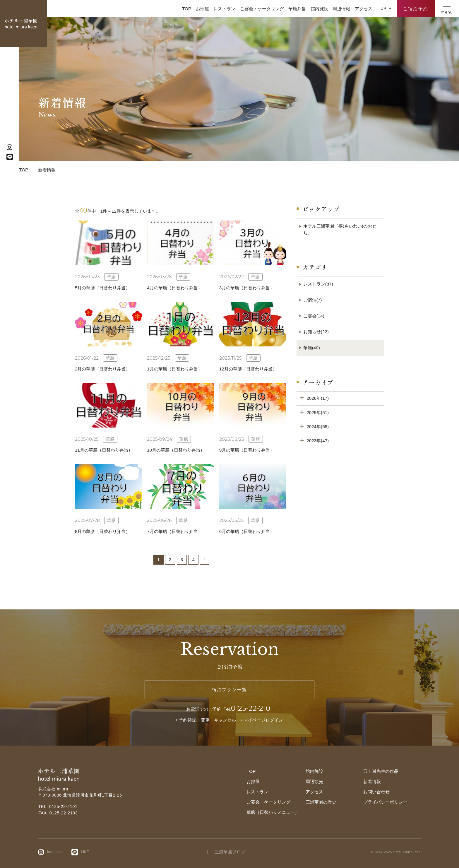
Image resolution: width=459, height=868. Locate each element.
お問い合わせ (376, 792)
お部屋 (202, 9)
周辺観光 (314, 781)
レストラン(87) (318, 284)
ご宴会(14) (314, 316)
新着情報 (372, 781)
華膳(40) (312, 348)
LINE (85, 852)
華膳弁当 (297, 9)
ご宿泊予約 (416, 9)
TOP (187, 9)
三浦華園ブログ (230, 852)
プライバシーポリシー (385, 802)
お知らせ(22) (316, 332)
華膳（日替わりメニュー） (273, 812)
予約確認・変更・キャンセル (207, 720)
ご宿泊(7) (313, 300)
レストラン (224, 9)
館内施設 (319, 9)
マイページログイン (263, 720)
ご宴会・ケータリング (262, 9)
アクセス (364, 9)
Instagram (55, 852)
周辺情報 (341, 9)
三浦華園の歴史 (321, 802)
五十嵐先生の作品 (381, 771)
